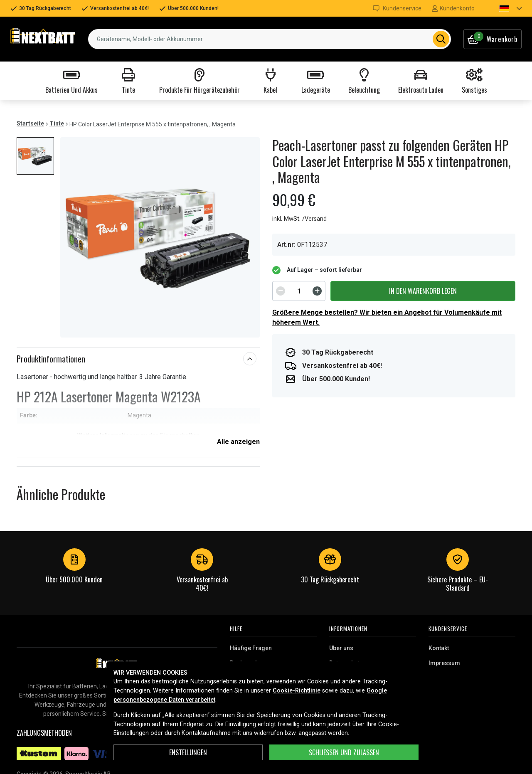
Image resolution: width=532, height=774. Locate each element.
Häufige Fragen (251, 648)
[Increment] (317, 291)
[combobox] (270, 39)
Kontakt (439, 648)
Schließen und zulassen (344, 752)
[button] (503, 8)
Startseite (30, 123)
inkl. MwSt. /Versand (299, 219)
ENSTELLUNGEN (188, 752)
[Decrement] (281, 291)
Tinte (57, 123)
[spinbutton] (299, 291)
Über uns (341, 648)
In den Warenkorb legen (423, 291)
